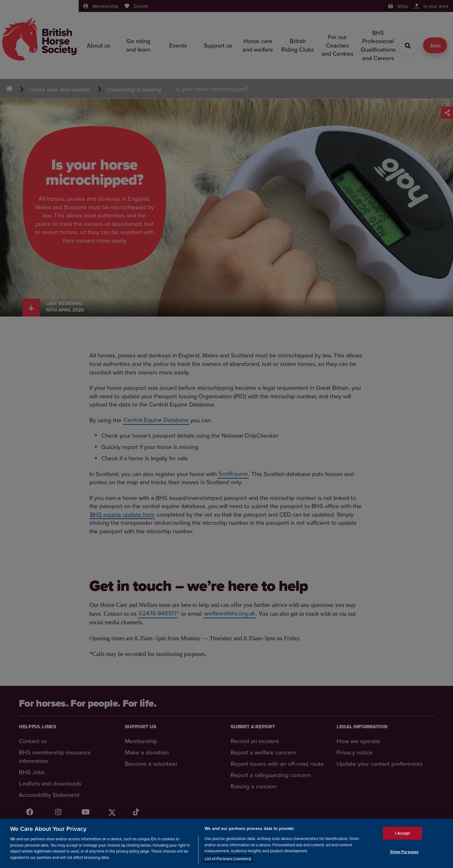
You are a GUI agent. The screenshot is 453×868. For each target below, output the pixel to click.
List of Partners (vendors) (228, 859)
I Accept (403, 834)
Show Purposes (404, 853)
